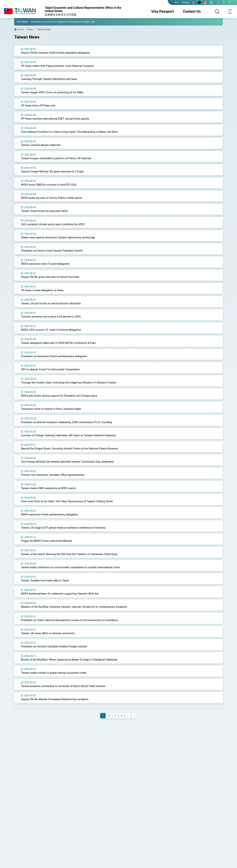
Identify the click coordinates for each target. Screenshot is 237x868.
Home (21, 29)
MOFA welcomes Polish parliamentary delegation (50, 524)
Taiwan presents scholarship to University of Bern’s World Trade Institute (63, 699)
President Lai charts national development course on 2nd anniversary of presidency (69, 632)
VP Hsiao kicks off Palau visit (38, 107)
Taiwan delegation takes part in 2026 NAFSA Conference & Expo (58, 349)
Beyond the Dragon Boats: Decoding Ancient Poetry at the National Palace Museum (69, 457)
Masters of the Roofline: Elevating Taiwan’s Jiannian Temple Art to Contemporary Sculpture (74, 618)
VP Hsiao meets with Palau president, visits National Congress (57, 66)
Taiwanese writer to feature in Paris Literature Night (51, 416)
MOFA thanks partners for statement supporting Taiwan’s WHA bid (60, 605)
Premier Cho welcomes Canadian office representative (53, 483)
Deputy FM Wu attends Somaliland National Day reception (55, 712)
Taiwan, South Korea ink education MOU (44, 214)
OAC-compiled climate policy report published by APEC (53, 228)
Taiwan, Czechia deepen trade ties (41, 147)
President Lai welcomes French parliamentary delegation (54, 362)
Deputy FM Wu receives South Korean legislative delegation (55, 53)
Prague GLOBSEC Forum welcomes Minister (47, 551)
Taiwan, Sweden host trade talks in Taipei (45, 591)
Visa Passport (163, 11)
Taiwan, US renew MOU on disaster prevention (48, 645)
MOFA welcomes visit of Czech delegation (45, 268)
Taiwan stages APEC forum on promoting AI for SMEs (52, 93)
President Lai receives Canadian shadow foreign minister (54, 658)
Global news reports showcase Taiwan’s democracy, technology (58, 241)
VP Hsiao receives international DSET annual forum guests (55, 120)
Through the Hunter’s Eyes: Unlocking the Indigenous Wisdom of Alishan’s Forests (68, 389)
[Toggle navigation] (230, 12)
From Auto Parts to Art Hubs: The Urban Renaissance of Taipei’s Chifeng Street (67, 510)
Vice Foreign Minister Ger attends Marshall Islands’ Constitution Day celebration (67, 470)
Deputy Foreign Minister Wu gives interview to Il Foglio (52, 174)
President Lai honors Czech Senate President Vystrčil (52, 255)
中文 (177, 2)
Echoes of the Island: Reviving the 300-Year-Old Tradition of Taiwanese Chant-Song (69, 564)
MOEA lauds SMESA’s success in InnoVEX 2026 (49, 187)
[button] (19, 22)
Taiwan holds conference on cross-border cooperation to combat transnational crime (70, 578)
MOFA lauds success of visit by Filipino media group (51, 201)
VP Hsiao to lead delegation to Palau (42, 295)
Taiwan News (44, 29)
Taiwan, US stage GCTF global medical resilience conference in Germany (63, 537)
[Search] (217, 12)
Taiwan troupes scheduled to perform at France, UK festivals (56, 160)
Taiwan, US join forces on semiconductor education (51, 309)
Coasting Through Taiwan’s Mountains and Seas (49, 80)
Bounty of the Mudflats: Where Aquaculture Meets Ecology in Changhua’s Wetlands (69, 672)
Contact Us (192, 11)
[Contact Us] (211, 2)
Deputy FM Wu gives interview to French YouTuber (50, 282)
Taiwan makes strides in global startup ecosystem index (54, 685)
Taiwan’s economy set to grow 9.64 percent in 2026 (51, 322)
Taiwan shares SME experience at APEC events (48, 497)
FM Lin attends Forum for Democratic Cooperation (50, 376)
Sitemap (185, 2)
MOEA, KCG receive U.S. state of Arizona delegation (51, 335)
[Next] (128, 729)
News (31, 29)
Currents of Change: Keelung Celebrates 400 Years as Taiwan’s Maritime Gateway (68, 443)
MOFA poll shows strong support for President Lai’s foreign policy (59, 403)
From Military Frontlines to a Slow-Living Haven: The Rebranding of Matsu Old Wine (69, 134)
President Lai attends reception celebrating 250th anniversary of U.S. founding (66, 430)
